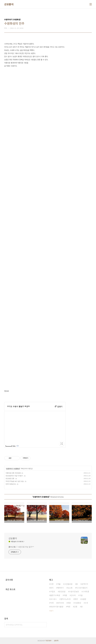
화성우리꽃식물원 (57, 607)
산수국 (73, 595)
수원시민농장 (74, 592)
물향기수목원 (55, 595)
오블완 (84, 599)
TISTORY (48, 641)
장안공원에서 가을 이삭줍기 (14, 476)
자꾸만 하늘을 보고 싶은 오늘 (15, 481)
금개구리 (85, 584)
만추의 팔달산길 (11, 484)
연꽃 (69, 603)
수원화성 (78, 603)
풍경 (76, 599)
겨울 (59, 584)
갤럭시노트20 (66, 599)
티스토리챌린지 (82, 588)
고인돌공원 (68, 584)
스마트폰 (86, 592)
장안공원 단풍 (10, 478)
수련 (52, 584)
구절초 (53, 592)
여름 (65, 595)
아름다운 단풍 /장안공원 (13, 473)
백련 (69, 607)
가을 (81, 595)
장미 (52, 588)
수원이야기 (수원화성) (13, 468)
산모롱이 (9, 4)
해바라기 (60, 588)
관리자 (56, 641)
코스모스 (53, 599)
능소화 (70, 588)
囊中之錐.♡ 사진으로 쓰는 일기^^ (21, 547)
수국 (86, 603)
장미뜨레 (60, 603)
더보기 (51, 611)
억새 (52, 603)
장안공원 (62, 592)
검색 (44, 625)
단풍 (76, 607)
